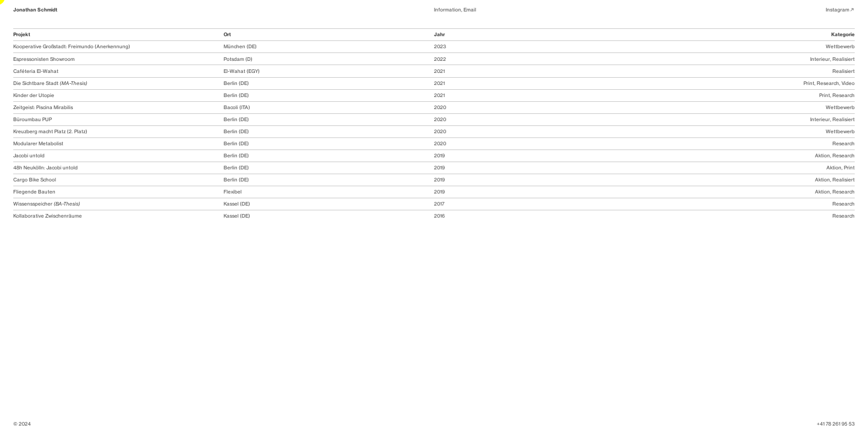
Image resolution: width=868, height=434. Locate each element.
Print (809, 83)
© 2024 (22, 424)
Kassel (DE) (237, 204)
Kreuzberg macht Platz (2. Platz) (50, 131)
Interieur (820, 59)
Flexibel (233, 192)
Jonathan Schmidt (35, 10)
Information (448, 10)
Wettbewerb (840, 46)
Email (470, 10)
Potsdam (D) (238, 59)
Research (844, 95)
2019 (439, 156)
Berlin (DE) (236, 83)
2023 (440, 46)
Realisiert (844, 59)
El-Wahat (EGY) (242, 71)
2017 (439, 204)
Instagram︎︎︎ (840, 10)
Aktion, (823, 180)
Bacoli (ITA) (237, 107)
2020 (440, 107)
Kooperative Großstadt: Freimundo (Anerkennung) (72, 46)
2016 (439, 216)
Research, (829, 83)
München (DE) (240, 46)
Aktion (822, 156)
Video (848, 83)
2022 (440, 59)
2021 (439, 71)
